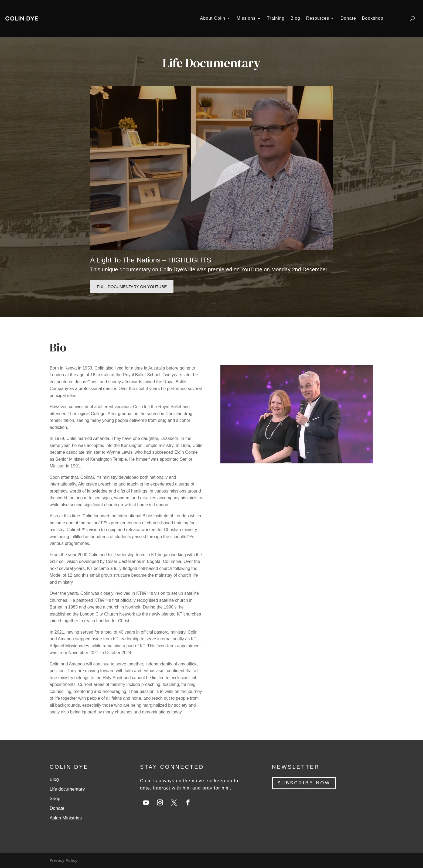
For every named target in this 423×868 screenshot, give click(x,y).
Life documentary (67, 789)
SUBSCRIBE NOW (304, 783)
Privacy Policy (64, 860)
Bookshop (373, 18)
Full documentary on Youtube (132, 287)
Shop (55, 799)
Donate (348, 18)
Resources (318, 18)
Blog (295, 18)
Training (276, 18)
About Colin (213, 18)
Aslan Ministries (66, 818)
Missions (246, 18)
